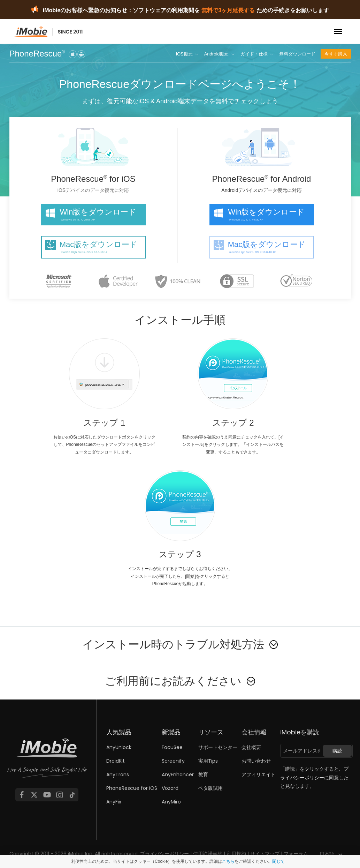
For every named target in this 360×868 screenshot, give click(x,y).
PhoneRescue (37, 54)
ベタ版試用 (210, 788)
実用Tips (208, 761)
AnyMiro (171, 802)
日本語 (327, 854)
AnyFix (114, 802)
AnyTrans (118, 775)
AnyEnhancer (178, 775)
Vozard (170, 788)
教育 (203, 775)
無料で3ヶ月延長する (228, 10)
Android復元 (217, 54)
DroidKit (116, 761)
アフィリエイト (259, 775)
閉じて (278, 861)
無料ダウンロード (297, 54)
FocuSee (172, 747)
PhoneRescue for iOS (132, 788)
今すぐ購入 (336, 54)
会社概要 (251, 747)
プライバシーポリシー (164, 854)
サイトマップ (265, 854)
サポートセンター (218, 747)
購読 (337, 751)
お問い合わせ (256, 761)
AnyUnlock (119, 747)
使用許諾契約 (208, 854)
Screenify (173, 761)
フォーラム (296, 854)
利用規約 (236, 854)
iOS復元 (184, 54)
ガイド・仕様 (254, 54)
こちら (228, 861)
